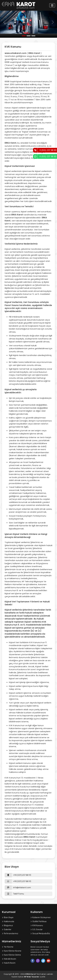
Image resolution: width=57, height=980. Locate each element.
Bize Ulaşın (8, 918)
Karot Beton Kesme (12, 951)
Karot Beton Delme (11, 955)
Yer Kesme (8, 947)
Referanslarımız (10, 934)
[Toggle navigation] (52, 5)
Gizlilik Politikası (39, 922)
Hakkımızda (8, 922)
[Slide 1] (24, 36)
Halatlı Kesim (9, 963)
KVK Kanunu (37, 926)
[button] (28, 894)
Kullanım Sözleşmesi (41, 918)
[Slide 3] (33, 36)
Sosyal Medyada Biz (40, 934)
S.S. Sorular (37, 930)
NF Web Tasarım (32, 977)
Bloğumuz (7, 926)
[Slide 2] (29, 36)
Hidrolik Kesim (9, 959)
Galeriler (7, 930)
